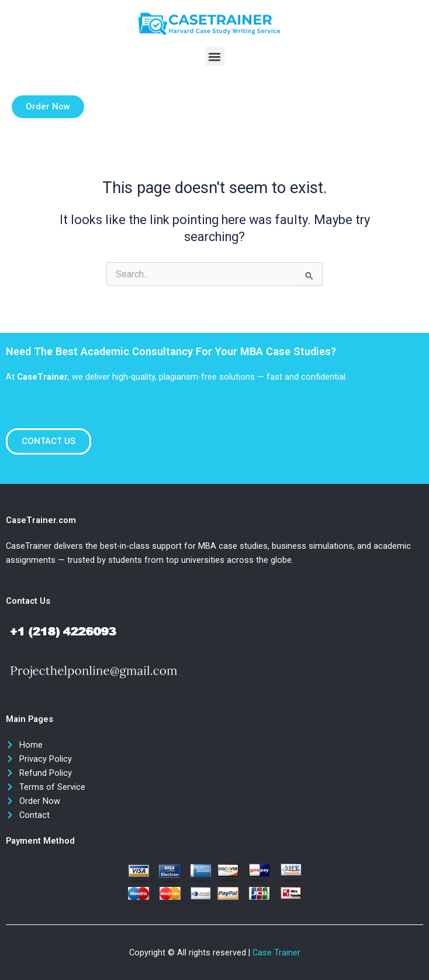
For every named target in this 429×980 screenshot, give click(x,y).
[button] (215, 56)
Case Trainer (276, 953)
